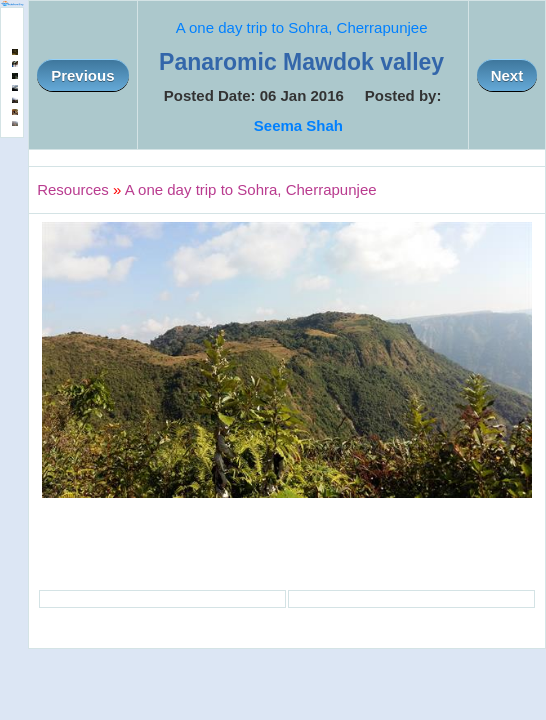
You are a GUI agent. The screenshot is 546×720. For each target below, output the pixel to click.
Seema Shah (298, 125)
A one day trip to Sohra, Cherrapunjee (302, 27)
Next (507, 75)
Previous (82, 75)
